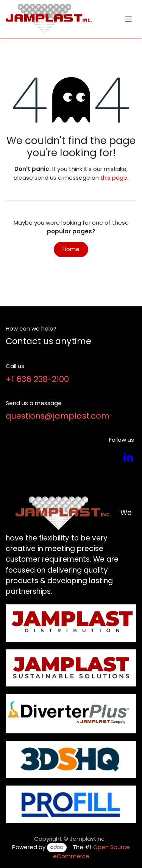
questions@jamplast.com (58, 416)
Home (71, 249)
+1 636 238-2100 (37, 379)
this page (114, 178)
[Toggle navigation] (129, 19)
